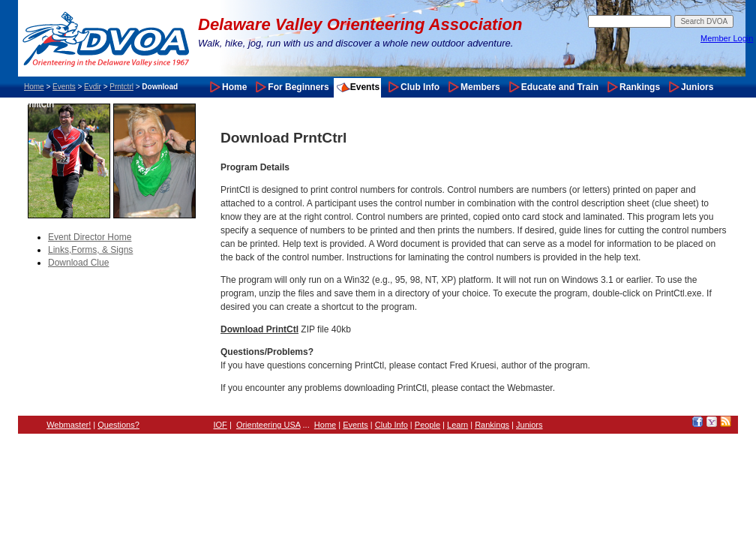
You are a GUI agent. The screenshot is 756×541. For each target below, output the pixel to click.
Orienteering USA (268, 425)
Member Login (727, 38)
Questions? (118, 425)
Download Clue (78, 263)
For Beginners (298, 87)
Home (34, 87)
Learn (457, 425)
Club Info (420, 87)
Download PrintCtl (259, 329)
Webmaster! (69, 425)
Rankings (640, 87)
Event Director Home (90, 237)
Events (64, 87)
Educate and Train (560, 87)
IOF (220, 425)
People (427, 425)
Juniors (697, 87)
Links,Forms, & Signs (90, 250)
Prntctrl (121, 87)
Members (480, 87)
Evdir (93, 87)
